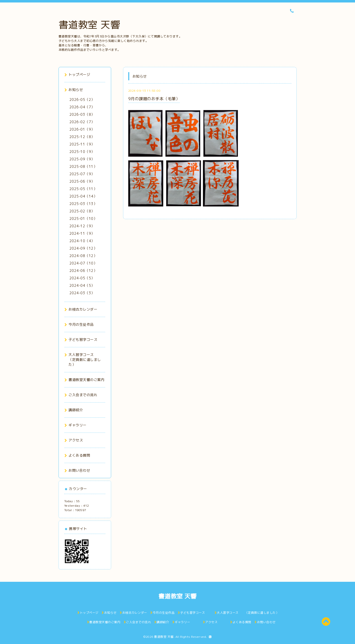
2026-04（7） (82, 107)
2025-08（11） (83, 166)
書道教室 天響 (89, 25)
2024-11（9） (82, 233)
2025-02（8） (82, 211)
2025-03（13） (83, 204)
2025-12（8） (82, 137)
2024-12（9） (82, 226)
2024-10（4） (82, 241)
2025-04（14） (83, 196)
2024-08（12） (83, 256)
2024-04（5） (82, 285)
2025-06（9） (82, 181)
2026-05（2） (82, 100)
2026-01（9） (82, 129)
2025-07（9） (82, 174)
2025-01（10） (83, 219)
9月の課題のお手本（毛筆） (154, 99)
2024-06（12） (83, 271)
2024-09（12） (83, 248)
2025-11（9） (82, 144)
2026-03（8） (82, 114)
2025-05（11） (83, 189)
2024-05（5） (82, 278)
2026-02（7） (82, 122)
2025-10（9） (82, 152)
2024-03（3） (82, 293)
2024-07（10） (83, 263)
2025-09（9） (82, 159)
